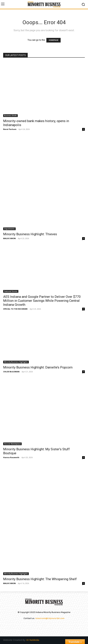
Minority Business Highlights (16, 362)
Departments (9, 229)
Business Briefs (10, 116)
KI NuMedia (33, 640)
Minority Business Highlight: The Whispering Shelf (40, 579)
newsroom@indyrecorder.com (50, 618)
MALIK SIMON (9, 238)
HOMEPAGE (53, 40)
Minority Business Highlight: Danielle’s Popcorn (38, 367)
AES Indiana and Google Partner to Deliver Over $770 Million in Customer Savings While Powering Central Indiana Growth (42, 301)
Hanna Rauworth (11, 457)
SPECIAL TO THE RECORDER (15, 309)
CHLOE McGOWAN (11, 372)
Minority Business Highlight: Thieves (30, 234)
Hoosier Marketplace (12, 444)
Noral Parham (10, 129)
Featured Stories (11, 291)
